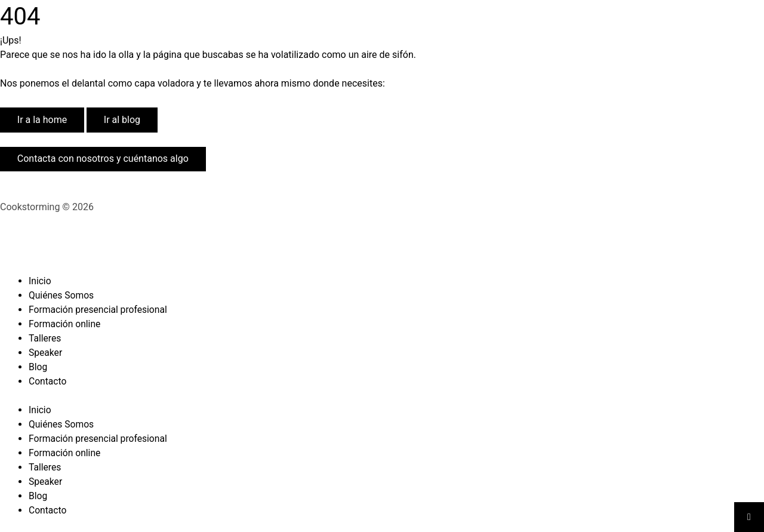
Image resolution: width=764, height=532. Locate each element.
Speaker (46, 353)
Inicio (40, 281)
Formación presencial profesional (99, 310)
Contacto (48, 381)
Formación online (65, 324)
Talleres (45, 338)
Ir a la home (42, 120)
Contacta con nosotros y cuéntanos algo (103, 159)
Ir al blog (122, 120)
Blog (38, 367)
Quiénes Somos (62, 295)
